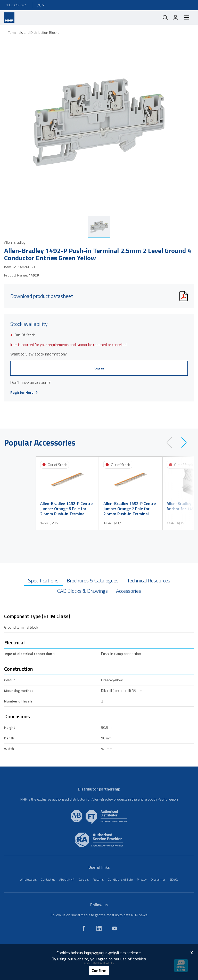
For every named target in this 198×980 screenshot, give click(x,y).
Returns (98, 879)
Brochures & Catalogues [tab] (93, 580)
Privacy (142, 879)
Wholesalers (28, 879)
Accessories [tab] (129, 591)
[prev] (172, 442)
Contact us (48, 879)
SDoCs (174, 879)
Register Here (24, 392)
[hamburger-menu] (187, 18)
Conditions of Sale (120, 879)
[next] (182, 442)
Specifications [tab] (43, 580)
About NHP (67, 879)
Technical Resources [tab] (148, 580)
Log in (99, 368)
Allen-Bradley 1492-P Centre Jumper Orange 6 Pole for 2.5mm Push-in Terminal (66, 509)
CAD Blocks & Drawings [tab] (82, 591)
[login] (176, 18)
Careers (84, 879)
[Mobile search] (165, 18)
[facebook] (84, 928)
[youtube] (114, 928)
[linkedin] (99, 928)
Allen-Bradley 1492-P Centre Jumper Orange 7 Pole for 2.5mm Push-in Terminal (130, 509)
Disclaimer (158, 879)
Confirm (99, 970)
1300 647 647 (16, 5)
